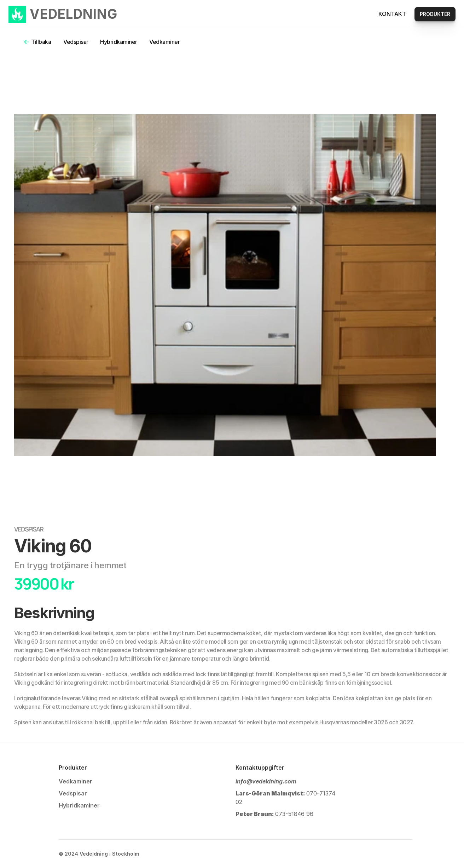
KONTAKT (392, 14)
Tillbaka (41, 42)
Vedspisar (76, 42)
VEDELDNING (74, 14)
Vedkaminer (164, 42)
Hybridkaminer (119, 42)
